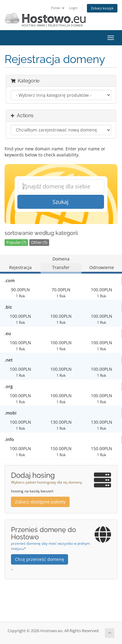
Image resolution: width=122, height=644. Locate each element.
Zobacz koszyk (102, 8)
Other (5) (39, 242)
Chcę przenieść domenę (39, 559)
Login (73, 8)
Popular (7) (16, 242)
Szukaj (61, 202)
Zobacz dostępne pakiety (40, 502)
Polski (58, 8)
